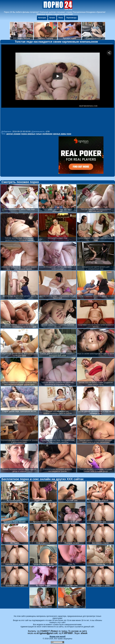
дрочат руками (13, 134)
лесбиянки (47, 134)
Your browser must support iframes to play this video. (58, 87)
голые (39, 134)
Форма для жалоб (58, 637)
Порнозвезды (71, 18)
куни (69, 134)
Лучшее (52, 18)
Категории (42, 18)
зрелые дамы (60, 134)
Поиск (61, 18)
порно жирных (28, 134)
